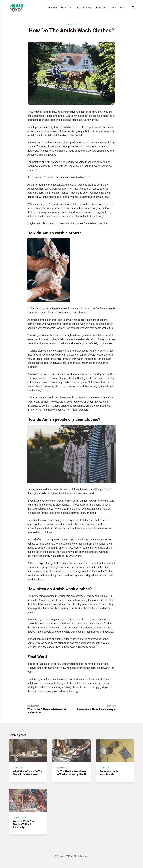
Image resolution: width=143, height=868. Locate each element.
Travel (112, 8)
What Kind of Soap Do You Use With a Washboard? (28, 773)
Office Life (100, 8)
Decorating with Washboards (109, 773)
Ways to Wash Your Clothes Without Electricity (24, 824)
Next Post (94, 708)
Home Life (66, 8)
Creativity (52, 8)
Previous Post (49, 710)
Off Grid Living (83, 8)
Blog (122, 8)
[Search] (133, 8)
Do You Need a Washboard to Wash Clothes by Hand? (71, 773)
